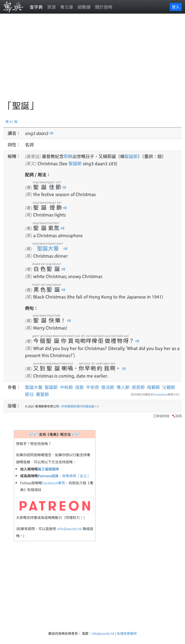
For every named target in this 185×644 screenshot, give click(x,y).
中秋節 (66, 387)
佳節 (79, 387)
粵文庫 (67, 7)
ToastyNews (161, 394)
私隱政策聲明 (127, 633)
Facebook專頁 (53, 483)
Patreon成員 (48, 476)
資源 (51, 7)
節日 (29, 394)
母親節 (153, 387)
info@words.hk (69, 529)
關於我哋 (104, 7)
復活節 (108, 387)
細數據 (84, 7)
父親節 (169, 387)
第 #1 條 (11, 121)
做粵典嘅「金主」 (76, 476)
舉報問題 (163, 416)
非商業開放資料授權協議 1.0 (80, 406)
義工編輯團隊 (48, 469)
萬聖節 (42, 394)
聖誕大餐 (48, 248)
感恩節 (138, 387)
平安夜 (92, 387)
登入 (176, 7)
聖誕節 (131, 156)
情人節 (123, 387)
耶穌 (68, 156)
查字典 (36, 7)
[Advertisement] (94, 60)
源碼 (178, 416)
